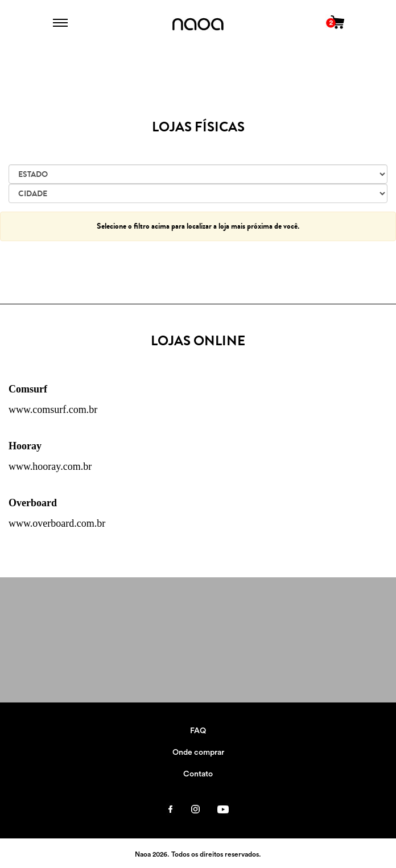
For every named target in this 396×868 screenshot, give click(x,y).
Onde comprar (198, 753)
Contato (198, 774)
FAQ (198, 731)
